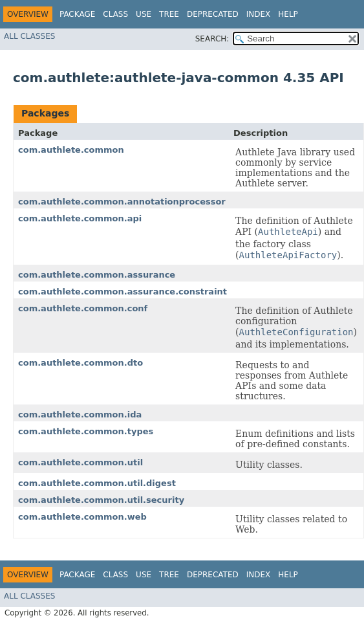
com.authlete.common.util (80, 462)
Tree (169, 14)
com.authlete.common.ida (80, 415)
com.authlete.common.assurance (97, 275)
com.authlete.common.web (82, 517)
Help (288, 14)
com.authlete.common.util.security (101, 500)
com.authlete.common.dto (80, 363)
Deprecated (213, 14)
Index (259, 14)
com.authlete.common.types (86, 431)
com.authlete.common (71, 150)
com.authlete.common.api (80, 218)
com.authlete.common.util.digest (97, 483)
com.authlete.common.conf (83, 308)
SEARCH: (212, 39)
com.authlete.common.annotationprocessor (122, 202)
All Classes (29, 36)
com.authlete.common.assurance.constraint (123, 292)
